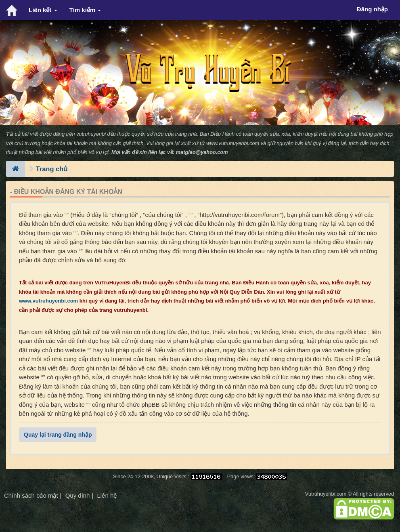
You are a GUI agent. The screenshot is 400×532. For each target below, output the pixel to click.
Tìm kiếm (85, 10)
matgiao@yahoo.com (202, 152)
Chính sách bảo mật (31, 495)
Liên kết (43, 10)
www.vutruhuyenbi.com (233, 143)
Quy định (78, 495)
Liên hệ (107, 495)
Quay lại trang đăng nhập (58, 435)
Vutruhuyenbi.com (326, 494)
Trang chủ (52, 169)
